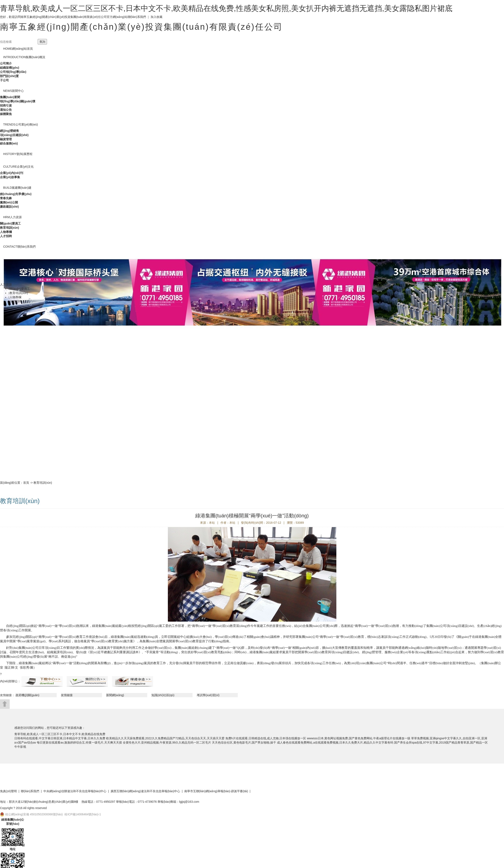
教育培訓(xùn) (9, 228)
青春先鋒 (6, 198)
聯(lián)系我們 (137, 17)
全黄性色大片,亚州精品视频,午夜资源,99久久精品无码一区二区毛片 (167, 742)
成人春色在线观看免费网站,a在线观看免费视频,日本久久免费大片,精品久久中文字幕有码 (335, 742)
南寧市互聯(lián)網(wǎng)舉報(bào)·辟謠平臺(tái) (216, 791)
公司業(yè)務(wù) (21, 124)
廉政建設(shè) (9, 207)
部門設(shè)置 (9, 76)
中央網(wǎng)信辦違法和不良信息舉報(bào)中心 (75, 791)
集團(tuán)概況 (24, 57)
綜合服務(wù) (9, 143)
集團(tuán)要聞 (10, 97)
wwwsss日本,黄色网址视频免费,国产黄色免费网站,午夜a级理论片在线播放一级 (359, 738)
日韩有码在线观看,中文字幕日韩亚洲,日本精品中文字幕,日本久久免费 (60, 738)
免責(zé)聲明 (8, 791)
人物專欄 (6, 232)
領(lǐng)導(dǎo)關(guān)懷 (18, 101)
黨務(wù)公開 (9, 202)
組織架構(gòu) (10, 68)
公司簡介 (6, 63)
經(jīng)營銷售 (9, 131)
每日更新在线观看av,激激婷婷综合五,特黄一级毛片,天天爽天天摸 (79, 742)
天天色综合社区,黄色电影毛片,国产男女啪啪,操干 (244, 742)
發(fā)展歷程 (18, 154)
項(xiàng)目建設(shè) (14, 135)
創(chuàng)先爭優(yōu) (16, 194)
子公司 (4, 80)
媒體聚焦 (6, 114)
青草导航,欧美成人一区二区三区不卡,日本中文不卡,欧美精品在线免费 (60, 734)
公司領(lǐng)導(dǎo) (13, 72)
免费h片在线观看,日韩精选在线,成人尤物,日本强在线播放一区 (266, 738)
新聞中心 (13, 91)
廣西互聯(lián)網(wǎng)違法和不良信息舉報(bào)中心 (145, 791)
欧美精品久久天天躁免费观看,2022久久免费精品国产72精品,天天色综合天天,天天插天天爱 (165, 738)
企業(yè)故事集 (10, 177)
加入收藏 (156, 17)
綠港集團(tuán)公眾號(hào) (13, 822)
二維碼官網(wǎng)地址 (13, 847)
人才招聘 (6, 236)
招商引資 (6, 105)
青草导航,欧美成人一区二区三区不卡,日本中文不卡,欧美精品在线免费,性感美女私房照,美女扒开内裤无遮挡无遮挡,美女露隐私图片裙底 (226, 8)
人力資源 (12, 217)
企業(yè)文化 (18, 167)
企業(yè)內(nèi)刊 (12, 173)
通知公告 (6, 110)
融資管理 (6, 139)
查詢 (42, 42)
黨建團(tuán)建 (17, 188)
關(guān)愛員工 (10, 223)
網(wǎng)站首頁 (18, 49)
